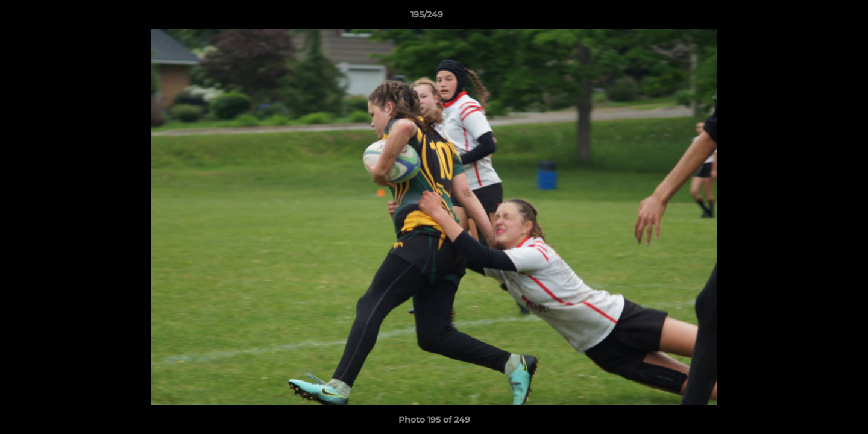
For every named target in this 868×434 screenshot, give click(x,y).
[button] (817, 17)
